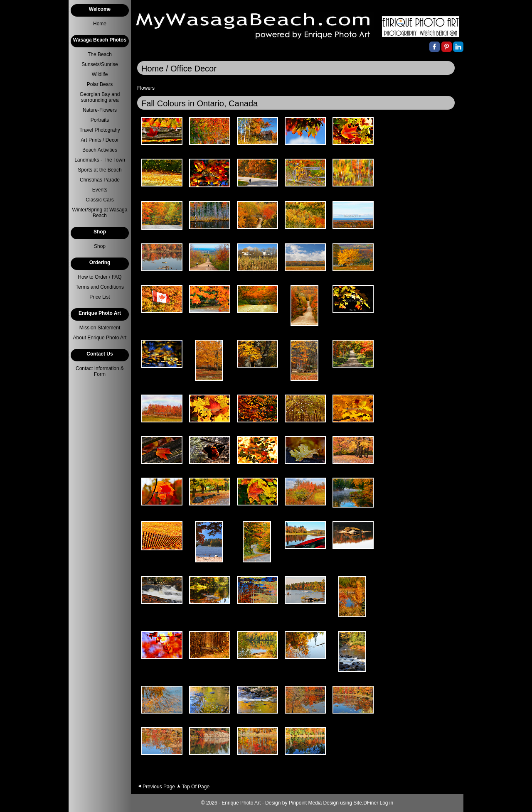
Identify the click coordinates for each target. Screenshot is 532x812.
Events (100, 190)
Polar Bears (100, 84)
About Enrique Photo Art (100, 338)
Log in (387, 803)
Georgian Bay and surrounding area (100, 97)
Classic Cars (100, 200)
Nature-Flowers (100, 110)
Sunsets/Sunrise (100, 64)
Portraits (100, 120)
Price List (100, 297)
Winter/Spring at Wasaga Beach (100, 213)
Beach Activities (100, 150)
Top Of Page (196, 787)
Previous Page (159, 787)
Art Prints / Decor (100, 140)
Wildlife (100, 74)
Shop (100, 246)
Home (100, 24)
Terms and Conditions (100, 287)
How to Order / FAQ (100, 277)
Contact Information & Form (100, 371)
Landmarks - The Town (100, 160)
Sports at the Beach (100, 170)
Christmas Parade (100, 180)
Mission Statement (100, 328)
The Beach (100, 54)
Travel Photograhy (100, 130)
